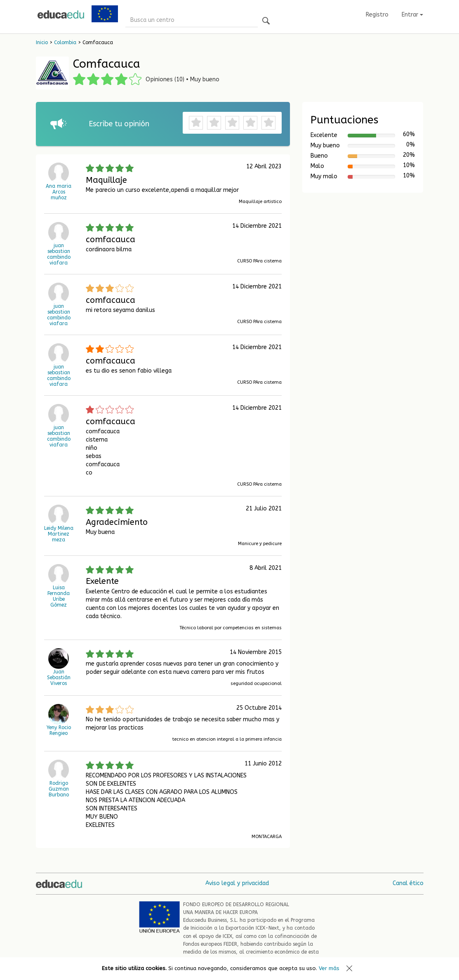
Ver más (329, 968)
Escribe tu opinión (119, 124)
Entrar (412, 15)
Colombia (65, 43)
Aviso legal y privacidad (237, 883)
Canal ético (408, 883)
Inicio (42, 43)
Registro (377, 15)
